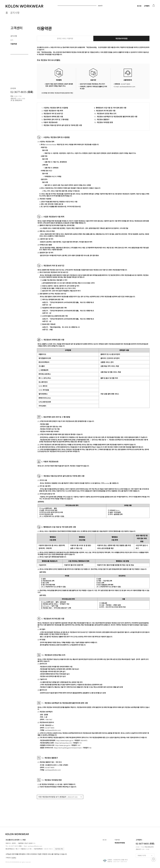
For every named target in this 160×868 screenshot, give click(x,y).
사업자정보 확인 (59, 849)
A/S (12, 40)
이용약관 (14, 44)
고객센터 (147, 6)
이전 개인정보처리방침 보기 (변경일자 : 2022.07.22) (58, 797)
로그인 (139, 6)
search (100, 6)
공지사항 (15, 13)
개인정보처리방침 (121, 39)
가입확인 (14, 858)
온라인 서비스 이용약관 (65, 39)
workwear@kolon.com (35, 846)
